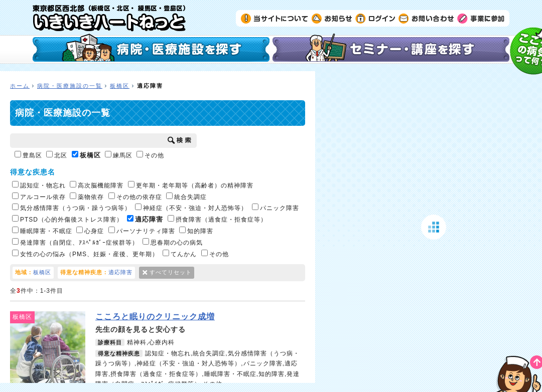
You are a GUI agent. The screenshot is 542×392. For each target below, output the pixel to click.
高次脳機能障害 (97, 185)
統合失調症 (186, 197)
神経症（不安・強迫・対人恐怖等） (191, 208)
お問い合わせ (426, 18)
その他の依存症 (135, 197)
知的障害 (196, 231)
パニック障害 (276, 208)
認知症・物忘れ (39, 185)
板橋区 (120, 86)
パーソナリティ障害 (142, 231)
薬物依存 (87, 197)
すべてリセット (171, 272)
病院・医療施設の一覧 (70, 86)
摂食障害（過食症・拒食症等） (217, 219)
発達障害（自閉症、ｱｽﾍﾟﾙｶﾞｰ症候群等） (75, 242)
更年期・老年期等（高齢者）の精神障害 (191, 185)
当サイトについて (275, 18)
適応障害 (145, 219)
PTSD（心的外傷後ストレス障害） (67, 219)
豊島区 (28, 155)
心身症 (90, 231)
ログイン (375, 18)
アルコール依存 (39, 197)
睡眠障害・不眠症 (42, 231)
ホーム (20, 86)
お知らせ (332, 18)
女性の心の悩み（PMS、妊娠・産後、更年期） (85, 254)
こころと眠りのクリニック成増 (155, 317)
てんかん (180, 254)
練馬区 (119, 155)
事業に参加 (481, 18)
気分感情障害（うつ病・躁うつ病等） (72, 208)
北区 (57, 155)
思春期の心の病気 (173, 242)
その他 (150, 155)
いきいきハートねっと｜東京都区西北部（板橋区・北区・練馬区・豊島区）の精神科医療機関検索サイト (109, 18)
